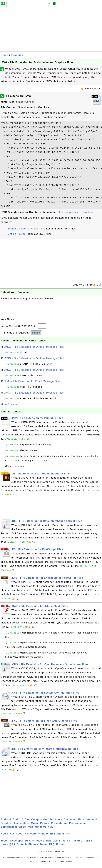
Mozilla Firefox (17, 234)
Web (30, 830)
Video (22, 830)
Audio (17, 823)
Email (82, 823)
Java (27, 826)
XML (51, 830)
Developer (17, 844)
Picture (45, 826)
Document (70, 823)
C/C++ (26, 823)
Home (4, 55)
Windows (40, 830)
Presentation (59, 826)
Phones (33, 847)
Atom (61, 837)
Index (45, 837)
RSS (53, 837)
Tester (5, 844)
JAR (48, 844)
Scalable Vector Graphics (23, 229)
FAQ (52, 847)
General (92, 823)
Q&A (12, 847)
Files (62, 844)
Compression (40, 823)
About (20, 837)
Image (18, 826)
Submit (36, 336)
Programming (78, 826)
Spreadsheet (9, 830)
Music (35, 826)
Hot (12, 837)
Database (56, 823)
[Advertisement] (51, 30)
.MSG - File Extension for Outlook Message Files (34, 350)
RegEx (88, 844)
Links (4, 847)
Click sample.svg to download (76, 212)
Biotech (22, 847)
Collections (33, 837)
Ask (68, 837)
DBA (28, 844)
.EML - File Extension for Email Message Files (32, 384)
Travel (44, 847)
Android (6, 823)
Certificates (75, 844)
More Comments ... (12, 407)
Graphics (17, 55)
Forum (60, 847)
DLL (55, 844)
